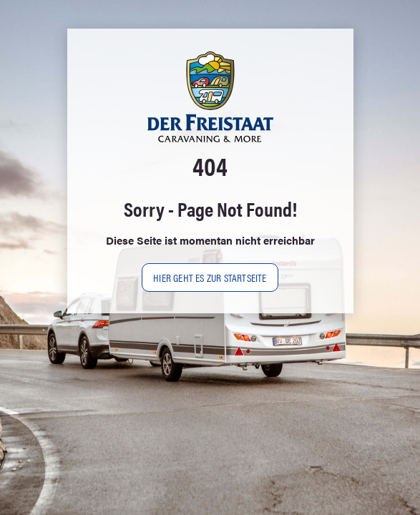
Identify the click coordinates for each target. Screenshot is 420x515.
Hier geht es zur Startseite (210, 277)
